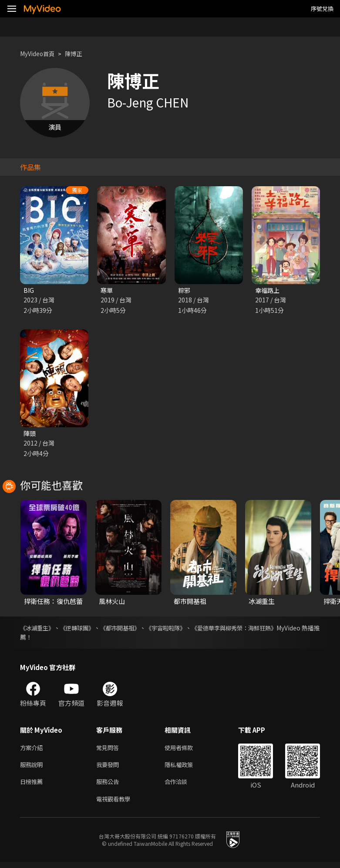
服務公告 (109, 786)
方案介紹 (33, 749)
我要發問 (109, 768)
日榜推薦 (33, 786)
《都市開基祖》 (128, 629)
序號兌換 (322, 8)
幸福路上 (268, 290)
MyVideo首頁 (40, 54)
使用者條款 (186, 749)
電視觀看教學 (116, 804)
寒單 (107, 290)
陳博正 (80, 54)
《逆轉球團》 (81, 629)
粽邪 (185, 290)
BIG (29, 290)
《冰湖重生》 (38, 629)
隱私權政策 (186, 768)
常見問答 (109, 749)
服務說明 (33, 768)
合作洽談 (183, 786)
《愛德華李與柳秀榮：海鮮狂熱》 (250, 629)
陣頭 (30, 434)
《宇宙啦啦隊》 (177, 629)
